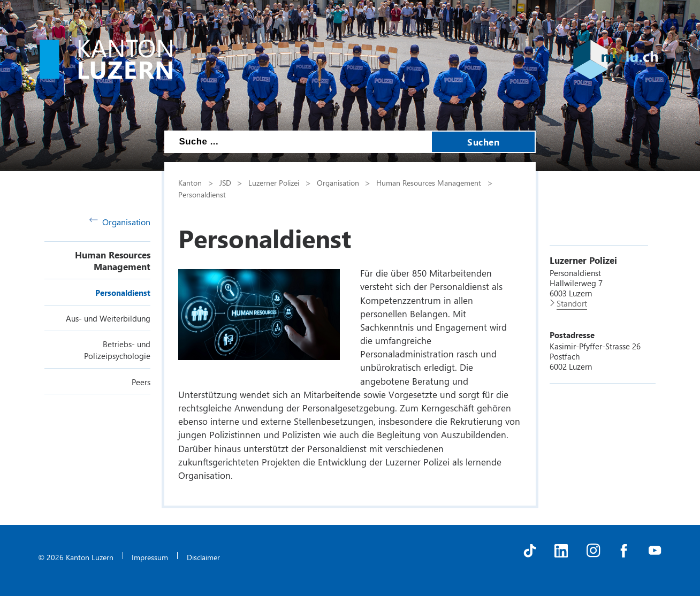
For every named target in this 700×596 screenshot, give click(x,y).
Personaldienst (123, 293)
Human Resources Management (113, 261)
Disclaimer (203, 557)
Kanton (190, 182)
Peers (141, 382)
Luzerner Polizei (274, 182)
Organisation (120, 222)
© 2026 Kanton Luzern (76, 557)
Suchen (483, 142)
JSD (225, 182)
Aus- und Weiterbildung (108, 318)
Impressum (150, 557)
